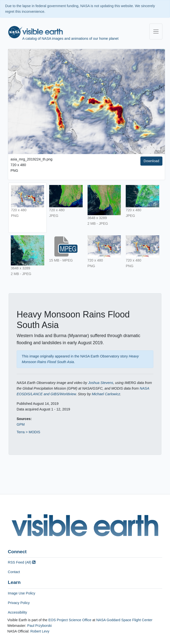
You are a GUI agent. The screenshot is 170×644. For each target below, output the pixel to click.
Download (151, 161)
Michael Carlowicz (106, 394)
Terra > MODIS (28, 432)
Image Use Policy (22, 593)
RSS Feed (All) (22, 562)
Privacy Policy (19, 603)
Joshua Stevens (101, 383)
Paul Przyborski (39, 626)
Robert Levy (40, 631)
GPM (21, 424)
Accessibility (17, 612)
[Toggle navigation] (156, 32)
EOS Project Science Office (70, 620)
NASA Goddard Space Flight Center (124, 620)
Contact (14, 572)
